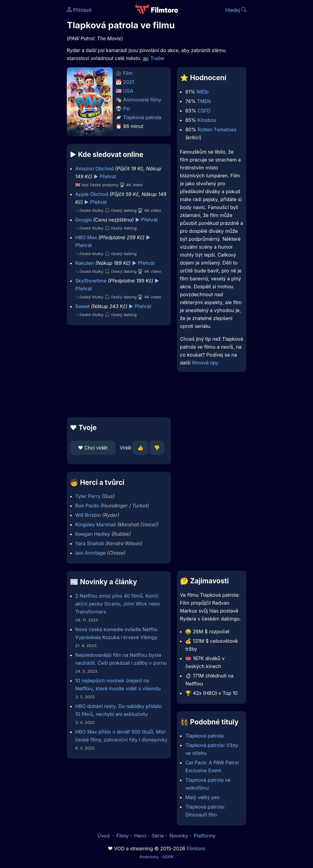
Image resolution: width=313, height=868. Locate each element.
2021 (129, 82)
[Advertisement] (117, 371)
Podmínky (149, 857)
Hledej (236, 10)
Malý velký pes (202, 797)
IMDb (203, 92)
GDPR (168, 857)
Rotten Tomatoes (217, 130)
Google (84, 220)
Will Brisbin (88, 515)
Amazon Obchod (95, 169)
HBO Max (86, 237)
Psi (127, 108)
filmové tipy (205, 363)
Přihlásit (79, 10)
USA (128, 91)
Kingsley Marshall (96, 525)
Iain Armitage (91, 553)
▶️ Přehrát (105, 176)
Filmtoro (196, 848)
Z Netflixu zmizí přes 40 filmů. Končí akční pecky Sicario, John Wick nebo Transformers (118, 604)
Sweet (83, 306)
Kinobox (207, 120)
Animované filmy (142, 100)
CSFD (204, 111)
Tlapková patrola (142, 117)
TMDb (204, 101)
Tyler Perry (88, 496)
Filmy (123, 836)
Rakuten (85, 263)
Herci (140, 836)
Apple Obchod (92, 194)
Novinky (179, 836)
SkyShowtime (91, 281)
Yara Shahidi (90, 543)
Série (158, 836)
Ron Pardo (87, 506)
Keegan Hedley (93, 534)
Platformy (205, 836)
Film (128, 73)
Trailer (158, 58)
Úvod (104, 836)
